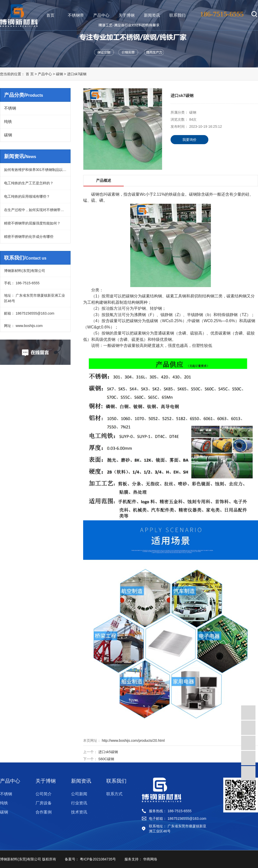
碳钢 (60, 74)
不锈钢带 (76, 15)
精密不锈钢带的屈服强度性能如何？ (32, 223)
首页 (50, 15)
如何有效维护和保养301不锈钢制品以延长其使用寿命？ (35, 170)
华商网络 (150, 859)
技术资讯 (79, 812)
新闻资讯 (152, 15)
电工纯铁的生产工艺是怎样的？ (29, 183)
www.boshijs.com (29, 326)
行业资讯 (79, 803)
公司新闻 (79, 794)
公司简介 (44, 794)
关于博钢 (126, 15)
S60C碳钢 (106, 759)
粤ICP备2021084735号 (97, 859)
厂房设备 (44, 803)
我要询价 (189, 140)
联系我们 (177, 15)
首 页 (30, 74)
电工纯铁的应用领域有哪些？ (27, 196)
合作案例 (44, 812)
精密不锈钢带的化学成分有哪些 (29, 237)
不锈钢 (10, 108)
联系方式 (114, 794)
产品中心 (101, 15)
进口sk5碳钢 (108, 752)
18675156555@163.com (34, 313)
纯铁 (8, 122)
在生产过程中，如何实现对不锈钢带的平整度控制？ (35, 210)
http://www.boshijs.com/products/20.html (133, 741)
